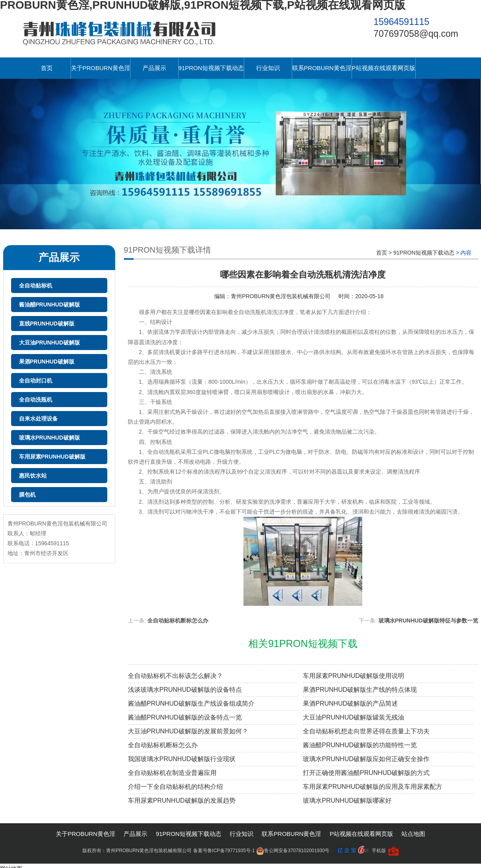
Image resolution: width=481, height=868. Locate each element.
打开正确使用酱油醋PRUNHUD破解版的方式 (366, 773)
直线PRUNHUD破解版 (47, 324)
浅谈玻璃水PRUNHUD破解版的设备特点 (185, 690)
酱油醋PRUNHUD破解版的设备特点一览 (185, 717)
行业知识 (268, 68)
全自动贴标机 (36, 286)
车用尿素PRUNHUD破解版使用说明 (354, 676)
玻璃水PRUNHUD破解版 (49, 438)
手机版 (379, 851)
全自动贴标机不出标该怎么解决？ (175, 676)
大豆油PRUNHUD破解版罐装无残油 (354, 717)
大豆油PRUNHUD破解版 (49, 343)
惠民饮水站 (33, 476)
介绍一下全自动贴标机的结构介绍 (175, 787)
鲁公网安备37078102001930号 (293, 851)
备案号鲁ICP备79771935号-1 (224, 851)
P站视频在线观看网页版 (384, 68)
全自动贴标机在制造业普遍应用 (172, 773)
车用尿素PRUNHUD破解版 (52, 457)
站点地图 (413, 834)
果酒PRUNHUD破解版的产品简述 (350, 703)
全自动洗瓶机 (36, 400)
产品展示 (154, 68)
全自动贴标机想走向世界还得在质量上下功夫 (366, 731)
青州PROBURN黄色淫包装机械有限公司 (281, 296)
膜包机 (27, 495)
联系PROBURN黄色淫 (322, 68)
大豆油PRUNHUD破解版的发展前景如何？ (188, 731)
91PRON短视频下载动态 (211, 68)
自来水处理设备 (38, 419)
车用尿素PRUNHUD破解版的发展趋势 (182, 800)
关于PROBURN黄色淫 (101, 68)
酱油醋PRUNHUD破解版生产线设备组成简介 (191, 703)
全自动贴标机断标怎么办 (178, 621)
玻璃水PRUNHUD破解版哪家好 (347, 800)
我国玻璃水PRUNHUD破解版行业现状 (182, 759)
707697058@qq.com (416, 34)
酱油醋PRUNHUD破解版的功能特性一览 (360, 745)
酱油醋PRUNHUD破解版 (49, 305)
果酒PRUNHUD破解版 (47, 362)
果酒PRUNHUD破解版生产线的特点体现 (360, 690)
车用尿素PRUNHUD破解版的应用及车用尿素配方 (373, 787)
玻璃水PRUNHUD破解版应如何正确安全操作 (366, 759)
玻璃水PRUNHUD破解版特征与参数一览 (428, 621)
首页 (47, 68)
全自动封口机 (36, 381)
